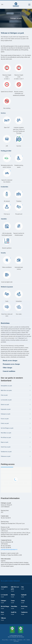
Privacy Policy (5, 640)
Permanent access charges (11, 364)
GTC (24, 640)
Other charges (7, 368)
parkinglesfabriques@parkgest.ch (9, 549)
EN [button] (2, 4)
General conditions (9, 371)
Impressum (20, 640)
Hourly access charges (10, 361)
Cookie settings (13, 640)
